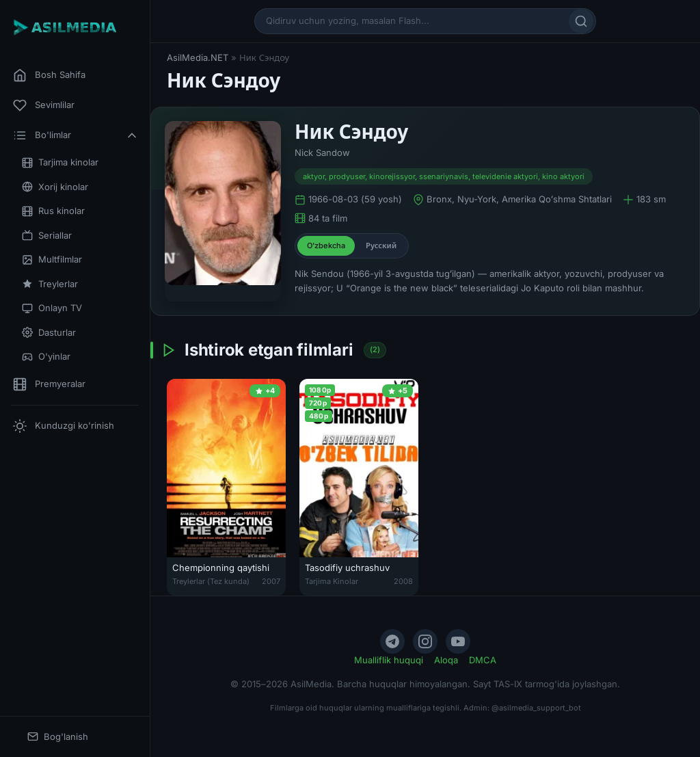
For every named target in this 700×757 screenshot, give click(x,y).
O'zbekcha (326, 245)
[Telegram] (392, 641)
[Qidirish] (581, 21)
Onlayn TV (52, 308)
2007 (271, 581)
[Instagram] (425, 641)
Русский (381, 245)
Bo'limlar (76, 135)
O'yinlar (46, 357)
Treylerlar (50, 284)
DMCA (483, 660)
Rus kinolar (53, 211)
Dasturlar (49, 333)
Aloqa (446, 660)
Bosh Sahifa (49, 75)
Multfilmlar (52, 260)
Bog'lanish (58, 737)
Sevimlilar (44, 105)
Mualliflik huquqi (389, 660)
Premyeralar (49, 384)
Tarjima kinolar (60, 162)
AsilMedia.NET (198, 57)
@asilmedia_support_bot (536, 708)
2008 (403, 581)
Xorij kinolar (55, 187)
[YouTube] (458, 641)
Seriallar (47, 236)
